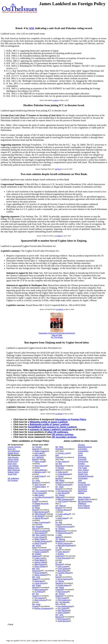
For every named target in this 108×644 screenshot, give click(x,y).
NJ (57, 464)
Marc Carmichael (41, 522)
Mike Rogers (40, 564)
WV (57, 602)
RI (56, 529)
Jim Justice (62, 608)
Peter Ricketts (59, 448)
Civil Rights (82, 449)
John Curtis (62, 566)
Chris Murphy (36, 481)
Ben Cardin (41, 535)
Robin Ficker (40, 539)
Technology (83, 489)
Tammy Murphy (60, 477)
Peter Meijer (39, 560)
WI (57, 594)
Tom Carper (40, 491)
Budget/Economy (85, 447)
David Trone (39, 543)
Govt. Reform (83, 470)
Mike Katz (38, 495)
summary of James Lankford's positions (51, 429)
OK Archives (13, 480)
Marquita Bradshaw (66, 545)
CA (33, 457)
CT (33, 480)
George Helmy (60, 469)
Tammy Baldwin (60, 595)
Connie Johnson (14, 447)
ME (34, 545)
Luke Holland (13, 466)
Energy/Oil (82, 459)
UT (57, 562)
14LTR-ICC (58, 169)
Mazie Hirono (36, 509)
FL (33, 499)
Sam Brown (63, 493)
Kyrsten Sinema (37, 448)
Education (82, 457)
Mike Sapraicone (65, 499)
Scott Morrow (63, 621)
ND (34, 604)
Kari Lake (38, 453)
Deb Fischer (58, 456)
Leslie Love (39, 558)
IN (33, 514)
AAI (31, 28)
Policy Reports (84, 506)
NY (57, 495)
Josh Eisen (62, 501)
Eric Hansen (39, 493)
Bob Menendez (60, 465)
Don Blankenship (65, 606)
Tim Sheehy (39, 598)
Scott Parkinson (64, 579)
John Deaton (40, 533)
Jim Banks (39, 516)
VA (57, 575)
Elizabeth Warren (38, 528)
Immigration (83, 478)
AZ (33, 447)
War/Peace (82, 491)
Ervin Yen (12, 449)
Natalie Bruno (13, 453)
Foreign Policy (84, 466)
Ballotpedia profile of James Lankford (49, 424)
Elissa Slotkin (40, 566)
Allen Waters (59, 536)
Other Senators (84, 497)
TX (57, 548)
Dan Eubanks (40, 590)
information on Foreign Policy (70, 419)
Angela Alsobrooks (42, 541)
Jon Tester (35, 595)
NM (57, 480)
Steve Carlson (40, 575)
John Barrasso (59, 616)
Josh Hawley (36, 578)
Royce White (40, 573)
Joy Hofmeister (14, 451)
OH (57, 506)
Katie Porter (39, 476)
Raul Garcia (63, 592)
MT (33, 594)
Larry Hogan (40, 537)
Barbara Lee (40, 472)
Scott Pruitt (12, 474)
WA (57, 587)
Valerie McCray (41, 518)
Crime (80, 453)
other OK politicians (58, 432)
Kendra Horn (13, 462)
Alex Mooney (63, 610)
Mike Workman (14, 470)
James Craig (40, 562)
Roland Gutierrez (59, 555)
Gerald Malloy (63, 585)
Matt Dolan (62, 518)
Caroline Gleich (64, 573)
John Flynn (39, 485)
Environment (83, 462)
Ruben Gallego (41, 451)
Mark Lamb (39, 455)
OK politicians (13, 478)
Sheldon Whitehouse (60, 530)
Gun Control (83, 472)
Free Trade (82, 468)
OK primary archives (63, 435)
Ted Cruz (59, 549)
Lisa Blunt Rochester (43, 497)
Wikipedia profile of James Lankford (49, 422)
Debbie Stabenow (37, 555)
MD (34, 535)
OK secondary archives (64, 437)
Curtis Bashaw (64, 474)
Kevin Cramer (36, 605)
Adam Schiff (39, 462)
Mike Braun (40, 514)
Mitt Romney (59, 563)
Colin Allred (62, 552)
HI (33, 508)
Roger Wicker (37, 586)
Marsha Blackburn (60, 540)
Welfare (81, 493)
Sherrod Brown (61, 507)
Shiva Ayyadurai (41, 531)
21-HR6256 (59, 414)
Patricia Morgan (64, 533)
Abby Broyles (13, 457)
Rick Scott (36, 500)
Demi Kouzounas (41, 550)
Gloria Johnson (64, 543)
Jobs (80, 480)
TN (57, 539)
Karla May (39, 581)
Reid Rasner (63, 619)
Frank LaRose (64, 514)
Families (81, 464)
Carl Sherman (63, 558)
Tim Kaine (59, 576)
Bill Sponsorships (85, 501)
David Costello (40, 552)
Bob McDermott (41, 512)
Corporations (83, 451)
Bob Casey (59, 523)
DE (33, 491)
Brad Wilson (63, 571)
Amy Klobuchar (36, 570)
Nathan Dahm (13, 472)
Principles (82, 483)
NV (57, 487)
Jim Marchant (64, 491)
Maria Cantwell (60, 588)
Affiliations (82, 503)
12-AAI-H (55, 100)
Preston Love (63, 453)
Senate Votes (83, 499)
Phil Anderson (63, 600)
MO (34, 577)
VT (56, 581)
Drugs (80, 455)
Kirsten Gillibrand (60, 496)
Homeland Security (86, 476)
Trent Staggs (63, 569)
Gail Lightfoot (40, 470)
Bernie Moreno (64, 510)
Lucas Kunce (40, 583)
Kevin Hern (12, 464)
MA (34, 527)
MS (34, 585)
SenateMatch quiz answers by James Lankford (52, 427)
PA (57, 522)
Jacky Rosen (59, 488)
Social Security (84, 485)
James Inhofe (13, 459)
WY (57, 615)
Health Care (83, 474)
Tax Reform (83, 487)
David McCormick (65, 527)
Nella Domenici (64, 485)
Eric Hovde (62, 598)
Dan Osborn (63, 462)
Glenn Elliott (63, 613)
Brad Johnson (40, 600)
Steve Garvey (40, 466)
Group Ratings (84, 508)
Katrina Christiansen (43, 608)
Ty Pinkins (39, 592)
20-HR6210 (60, 309)
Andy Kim (62, 472)
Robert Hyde (40, 487)
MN (34, 569)
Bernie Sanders (60, 582)
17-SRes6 (58, 236)
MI (33, 554)
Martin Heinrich (60, 481)
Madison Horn (13, 468)
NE (57, 447)
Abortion (81, 445)
